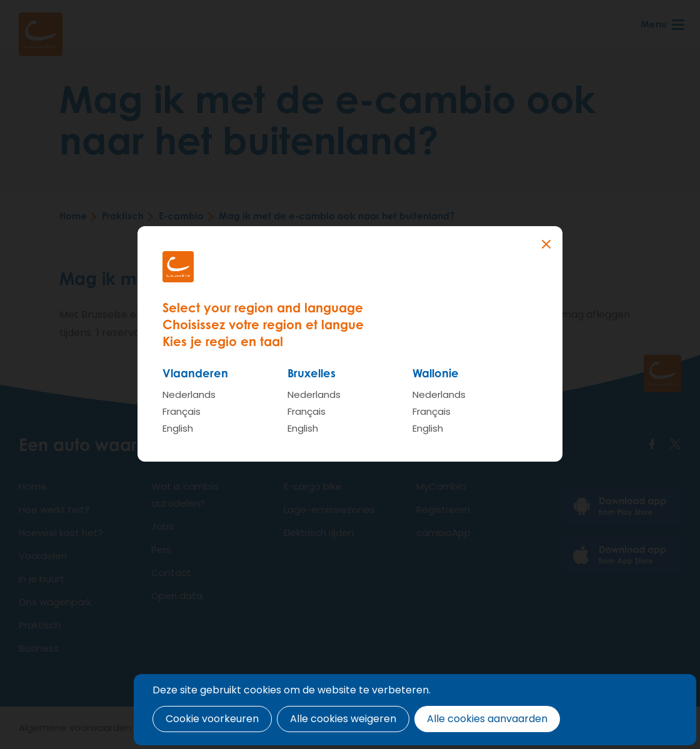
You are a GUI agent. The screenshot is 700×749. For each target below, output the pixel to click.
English (178, 428)
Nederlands (189, 394)
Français (182, 411)
